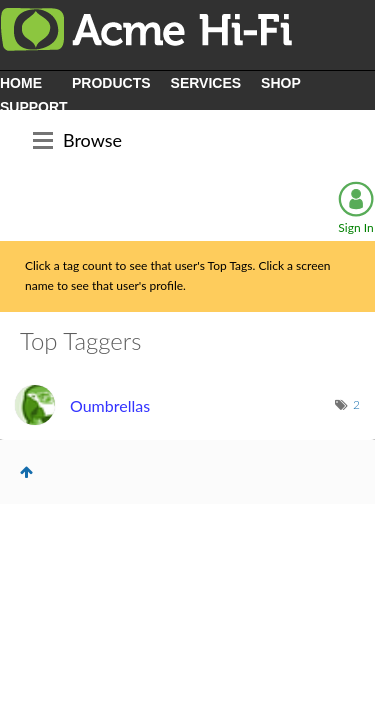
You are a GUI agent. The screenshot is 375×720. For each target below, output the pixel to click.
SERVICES (206, 83)
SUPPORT (34, 107)
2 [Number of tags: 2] (356, 404)
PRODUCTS (111, 83)
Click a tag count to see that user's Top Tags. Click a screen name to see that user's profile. (178, 276)
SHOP (281, 83)
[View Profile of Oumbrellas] (110, 405)
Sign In (355, 227)
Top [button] (26, 472)
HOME (21, 83)
